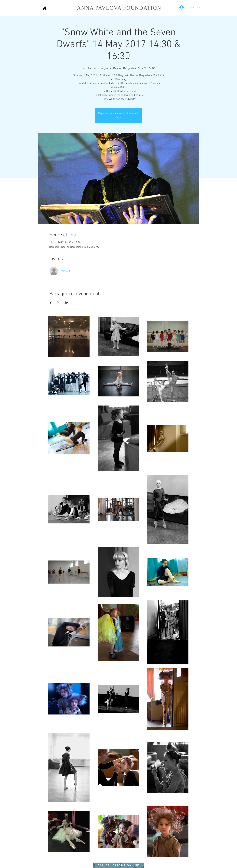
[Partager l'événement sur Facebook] (51, 303)
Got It (118, 117)
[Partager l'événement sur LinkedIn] (67, 303)
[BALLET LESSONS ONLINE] (118, 865)
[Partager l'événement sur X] (59, 303)
